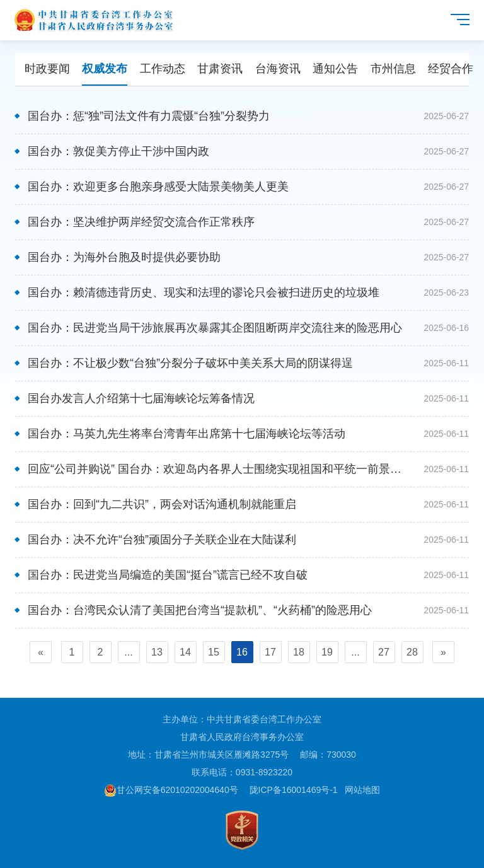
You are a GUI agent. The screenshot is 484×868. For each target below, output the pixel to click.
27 (384, 652)
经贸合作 (451, 69)
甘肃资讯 (220, 69)
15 (214, 652)
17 (270, 652)
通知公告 (335, 69)
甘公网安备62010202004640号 (171, 790)
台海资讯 (278, 69)
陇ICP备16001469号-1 (294, 790)
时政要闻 (47, 69)
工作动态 (163, 69)
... (128, 652)
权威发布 (105, 69)
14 (185, 652)
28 (412, 652)
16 (242, 652)
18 (299, 652)
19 (327, 652)
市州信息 (393, 69)
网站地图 (362, 790)
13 (157, 652)
